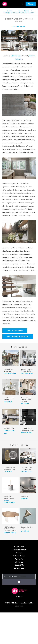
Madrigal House (9, 428)
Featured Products (19, 550)
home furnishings (10, 501)
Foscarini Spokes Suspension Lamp (10, 469)
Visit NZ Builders (15, 331)
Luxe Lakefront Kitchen (9, 399)
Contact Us (19, 565)
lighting (8, 472)
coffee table (10, 533)
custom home (18, 26)
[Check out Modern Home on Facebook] (17, 597)
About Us (19, 562)
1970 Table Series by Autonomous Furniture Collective (10, 529)
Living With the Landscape (9, 370)
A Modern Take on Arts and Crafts (27, 370)
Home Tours (24, 11)
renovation (9, 431)
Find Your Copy (19, 568)
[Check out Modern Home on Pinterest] (21, 597)
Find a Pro (19, 559)
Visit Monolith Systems (18, 336)
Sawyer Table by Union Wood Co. (26, 469)
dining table (27, 472)
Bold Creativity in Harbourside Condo (27, 429)
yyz (6, 434)
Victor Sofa (25, 496)
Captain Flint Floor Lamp (27, 528)
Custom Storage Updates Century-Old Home (27, 400)
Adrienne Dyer (16, 56)
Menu (31, 4)
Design (19, 553)
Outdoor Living (19, 556)
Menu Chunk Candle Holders (9, 497)
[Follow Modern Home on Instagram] (19, 597)
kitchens (8, 402)
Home (10, 11)
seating (25, 499)
